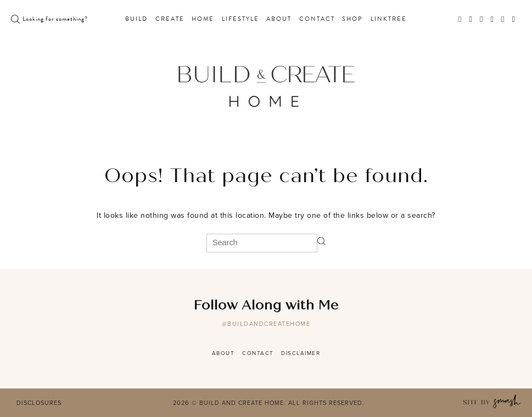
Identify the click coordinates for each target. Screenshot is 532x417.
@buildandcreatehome (266, 324)
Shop (352, 19)
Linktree (389, 19)
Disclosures (39, 403)
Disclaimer (301, 353)
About (279, 19)
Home (203, 19)
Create (170, 19)
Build (136, 19)
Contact (317, 19)
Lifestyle (240, 19)
